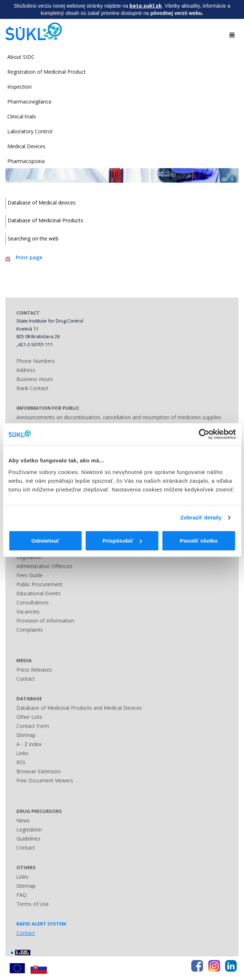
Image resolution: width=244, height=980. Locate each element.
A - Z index (29, 744)
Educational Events (39, 593)
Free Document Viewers (45, 780)
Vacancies (28, 612)
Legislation (29, 557)
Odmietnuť (45, 541)
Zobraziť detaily (201, 517)
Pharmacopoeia (26, 161)
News (23, 820)
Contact (26, 679)
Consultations (33, 602)
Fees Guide (29, 575)
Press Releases (34, 670)
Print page (29, 257)
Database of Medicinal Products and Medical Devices (79, 708)
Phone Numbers (36, 361)
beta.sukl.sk (146, 6)
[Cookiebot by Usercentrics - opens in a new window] (204, 434)
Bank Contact (32, 388)
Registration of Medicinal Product (47, 72)
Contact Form (33, 726)
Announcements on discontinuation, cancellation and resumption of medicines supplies (119, 417)
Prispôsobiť (122, 541)
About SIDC (21, 57)
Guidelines (28, 839)
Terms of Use (33, 904)
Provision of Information (45, 621)
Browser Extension (39, 771)
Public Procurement (39, 584)
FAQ (21, 895)
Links (22, 753)
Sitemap (26, 735)
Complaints (30, 630)
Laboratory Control (30, 131)
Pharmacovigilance (29, 102)
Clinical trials (22, 116)
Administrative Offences (44, 566)
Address (26, 370)
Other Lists (29, 717)
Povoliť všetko (199, 541)
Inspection (19, 87)
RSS (21, 762)
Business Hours (35, 379)
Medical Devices (26, 146)
